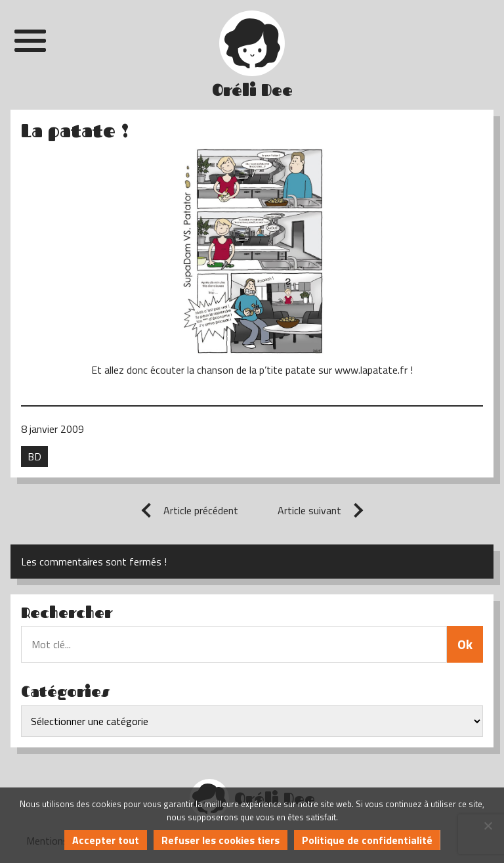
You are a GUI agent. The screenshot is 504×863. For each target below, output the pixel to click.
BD (34, 456)
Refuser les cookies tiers (220, 840)
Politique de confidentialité (367, 840)
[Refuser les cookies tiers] (488, 826)
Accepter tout (106, 840)
